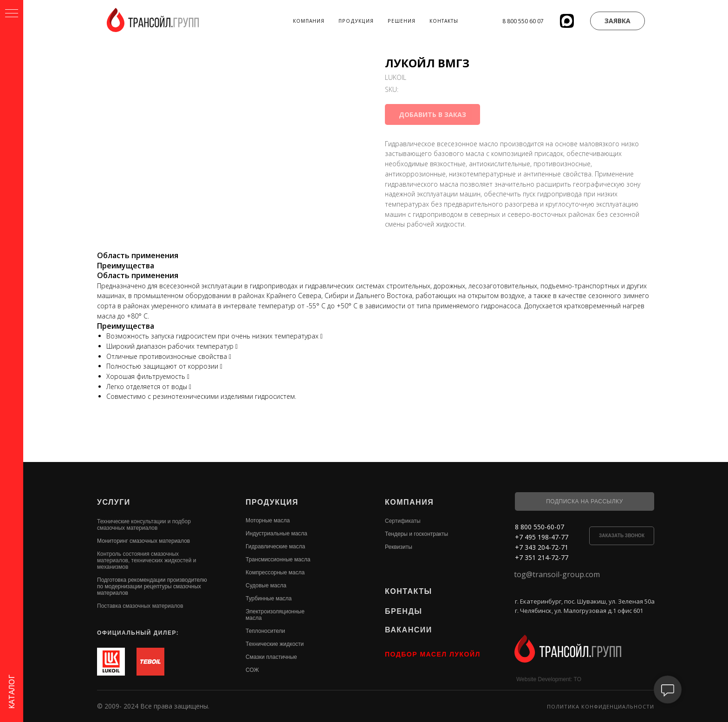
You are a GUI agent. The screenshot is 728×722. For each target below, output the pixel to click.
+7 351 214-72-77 (542, 557)
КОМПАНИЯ (409, 502)
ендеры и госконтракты (418, 534)
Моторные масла (268, 520)
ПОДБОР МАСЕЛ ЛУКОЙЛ (433, 654)
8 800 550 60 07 (523, 21)
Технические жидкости (275, 644)
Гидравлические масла (275, 546)
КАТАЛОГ (12, 692)
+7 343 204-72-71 (542, 547)
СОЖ (252, 670)
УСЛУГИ (114, 502)
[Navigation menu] (12, 14)
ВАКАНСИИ (409, 630)
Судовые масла (266, 585)
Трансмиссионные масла (278, 559)
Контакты (444, 21)
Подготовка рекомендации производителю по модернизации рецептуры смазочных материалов (152, 586)
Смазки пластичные (271, 657)
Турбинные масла (269, 598)
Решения (402, 21)
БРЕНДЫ (403, 611)
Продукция (356, 21)
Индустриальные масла (276, 533)
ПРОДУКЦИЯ (272, 502)
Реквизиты (399, 547)
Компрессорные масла (275, 572)
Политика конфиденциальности (601, 706)
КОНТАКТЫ (409, 591)
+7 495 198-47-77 (542, 537)
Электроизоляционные (275, 611)
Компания (309, 21)
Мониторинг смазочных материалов (143, 541)
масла (254, 618)
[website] (567, 21)
